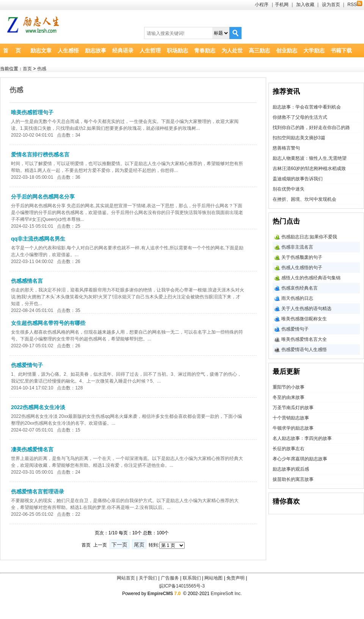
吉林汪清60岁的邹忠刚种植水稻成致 (309, 169)
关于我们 (148, 578)
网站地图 (213, 578)
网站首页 (126, 578)
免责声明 (235, 578)
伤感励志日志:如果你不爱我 (309, 237)
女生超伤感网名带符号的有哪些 (48, 323)
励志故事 (96, 50)
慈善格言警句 (286, 148)
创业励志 (287, 50)
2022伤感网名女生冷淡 (38, 407)
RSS (355, 5)
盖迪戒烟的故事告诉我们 (298, 179)
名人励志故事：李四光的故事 (302, 438)
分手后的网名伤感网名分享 (43, 197)
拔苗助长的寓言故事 (293, 479)
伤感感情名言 (27, 281)
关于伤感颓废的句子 (302, 257)
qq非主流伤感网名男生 (38, 239)
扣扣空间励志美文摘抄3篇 (299, 138)
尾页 (139, 545)
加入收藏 (305, 5)
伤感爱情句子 (27, 365)
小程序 (262, 5)
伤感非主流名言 (297, 247)
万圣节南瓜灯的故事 (293, 408)
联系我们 (192, 578)
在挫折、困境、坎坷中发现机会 (304, 199)
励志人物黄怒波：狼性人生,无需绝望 (310, 158)
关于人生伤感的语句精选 (306, 309)
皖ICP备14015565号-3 (182, 586)
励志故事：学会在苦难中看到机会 (307, 107)
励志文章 (41, 50)
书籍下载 (341, 50)
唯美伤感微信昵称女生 (304, 319)
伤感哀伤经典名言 (300, 288)
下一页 (119, 545)
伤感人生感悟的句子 (302, 268)
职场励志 (177, 50)
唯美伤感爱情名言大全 (304, 339)
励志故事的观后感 (291, 469)
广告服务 (170, 578)
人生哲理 (150, 50)
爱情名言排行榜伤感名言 (40, 154)
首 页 (12, 50)
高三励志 (259, 50)
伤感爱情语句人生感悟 (304, 350)
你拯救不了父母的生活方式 (300, 117)
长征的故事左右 (289, 449)
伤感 (42, 69)
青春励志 (205, 50)
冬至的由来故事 (289, 397)
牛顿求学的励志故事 (293, 428)
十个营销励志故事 (291, 418)
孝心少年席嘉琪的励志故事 (300, 459)
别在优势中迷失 (289, 189)
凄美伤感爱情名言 (32, 449)
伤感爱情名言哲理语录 (38, 491)
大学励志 (314, 50)
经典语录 (123, 50)
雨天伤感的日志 (297, 298)
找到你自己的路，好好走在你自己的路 (311, 128)
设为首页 (331, 5)
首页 (27, 69)
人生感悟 (68, 50)
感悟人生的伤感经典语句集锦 (311, 278)
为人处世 (232, 50)
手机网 (282, 5)
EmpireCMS (160, 594)
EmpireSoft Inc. (226, 594)
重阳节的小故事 (289, 387)
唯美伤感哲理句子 (32, 112)
